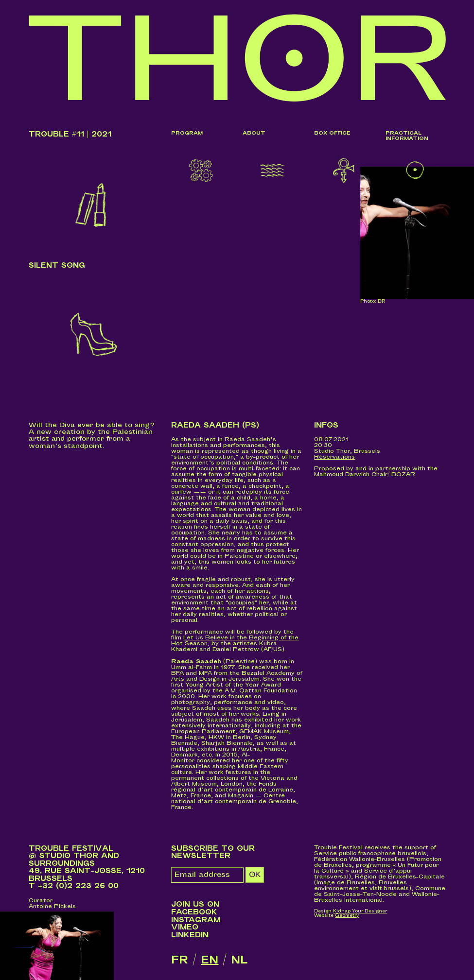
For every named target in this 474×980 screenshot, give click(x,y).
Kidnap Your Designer (360, 911)
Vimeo (185, 927)
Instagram (196, 920)
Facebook (194, 912)
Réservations (334, 457)
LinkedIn (190, 935)
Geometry (347, 916)
